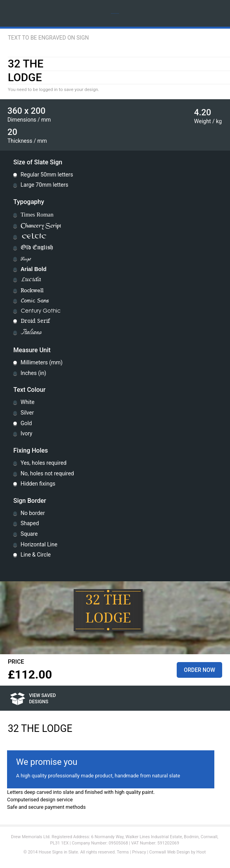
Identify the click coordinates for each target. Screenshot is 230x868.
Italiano (31, 333)
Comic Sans (35, 300)
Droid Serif (35, 321)
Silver (27, 413)
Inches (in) (33, 373)
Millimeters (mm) (41, 362)
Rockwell (32, 290)
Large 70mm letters (44, 185)
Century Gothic (41, 311)
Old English (37, 247)
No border (33, 513)
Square (29, 534)
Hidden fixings (38, 484)
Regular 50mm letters (47, 175)
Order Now (199, 670)
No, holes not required (47, 473)
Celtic (34, 237)
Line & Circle (35, 555)
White (27, 402)
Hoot (201, 852)
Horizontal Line (39, 544)
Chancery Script (41, 226)
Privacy (139, 852)
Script (25, 259)
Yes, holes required (43, 463)
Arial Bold (33, 269)
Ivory (26, 433)
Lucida (31, 280)
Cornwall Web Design (170, 852)
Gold (26, 423)
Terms (123, 852)
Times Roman (37, 215)
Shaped (30, 523)
